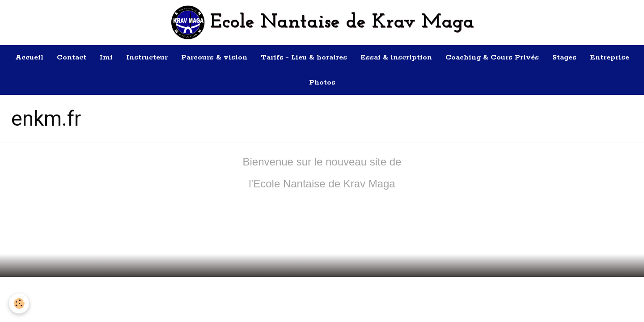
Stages (564, 57)
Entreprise (610, 57)
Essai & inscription (396, 57)
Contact (72, 57)
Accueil (29, 57)
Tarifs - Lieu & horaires (304, 57)
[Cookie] (19, 303)
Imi (106, 57)
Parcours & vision (214, 57)
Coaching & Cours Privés (492, 57)
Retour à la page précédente (322, 237)
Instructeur (147, 57)
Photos (322, 83)
